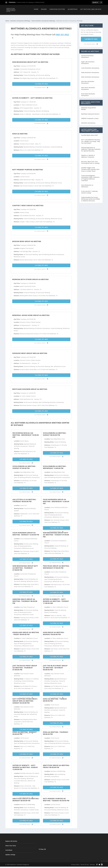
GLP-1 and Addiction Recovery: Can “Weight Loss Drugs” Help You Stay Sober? (91, 140)
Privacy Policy (75, 863)
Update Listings (10, 853)
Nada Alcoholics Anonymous (90, 71)
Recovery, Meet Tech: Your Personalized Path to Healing (90, 161)
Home (36, 11)
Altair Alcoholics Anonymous (90, 75)
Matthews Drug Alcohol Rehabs (89, 107)
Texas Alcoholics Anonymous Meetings (43, 19)
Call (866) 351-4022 (41, 82)
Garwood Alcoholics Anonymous (87, 55)
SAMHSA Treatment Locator (90, 117)
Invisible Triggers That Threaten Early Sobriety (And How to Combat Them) (90, 168)
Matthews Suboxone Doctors (90, 112)
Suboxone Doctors (57, 11)
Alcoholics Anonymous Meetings (20, 19)
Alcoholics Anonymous (88, 121)
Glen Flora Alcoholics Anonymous (88, 81)
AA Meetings (73, 11)
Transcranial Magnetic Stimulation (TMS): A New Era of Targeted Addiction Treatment (90, 176)
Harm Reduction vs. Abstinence (87, 184)
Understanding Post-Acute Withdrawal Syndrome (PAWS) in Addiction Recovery (91, 197)
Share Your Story (11, 844)
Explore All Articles (11, 839)
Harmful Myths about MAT (90, 134)
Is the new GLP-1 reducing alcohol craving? (89, 190)
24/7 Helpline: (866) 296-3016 (91, 11)
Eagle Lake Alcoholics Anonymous (88, 61)
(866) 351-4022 (62, 33)
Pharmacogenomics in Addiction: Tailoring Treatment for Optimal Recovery (91, 148)
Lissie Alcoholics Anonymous (90, 66)
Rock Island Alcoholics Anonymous (88, 93)
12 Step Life (42, 848)
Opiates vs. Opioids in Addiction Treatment (88, 154)
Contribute (9, 848)
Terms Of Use (85, 863)
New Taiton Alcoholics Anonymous (88, 87)
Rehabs (44, 11)
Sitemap (92, 863)
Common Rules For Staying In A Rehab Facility (30, 2)
